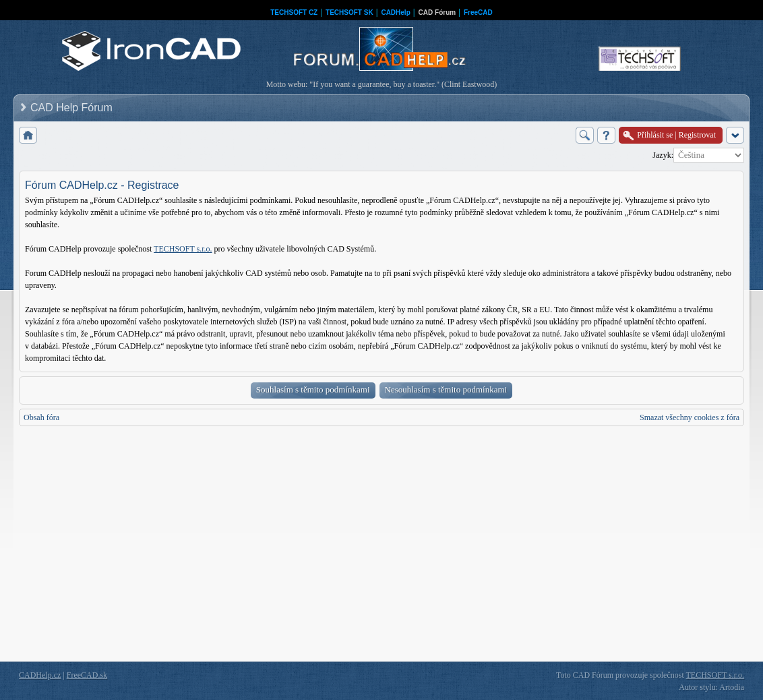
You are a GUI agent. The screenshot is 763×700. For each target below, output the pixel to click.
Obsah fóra (41, 417)
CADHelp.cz (40, 675)
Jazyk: (663, 155)
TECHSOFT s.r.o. (183, 249)
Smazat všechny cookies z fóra (690, 417)
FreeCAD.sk (87, 675)
